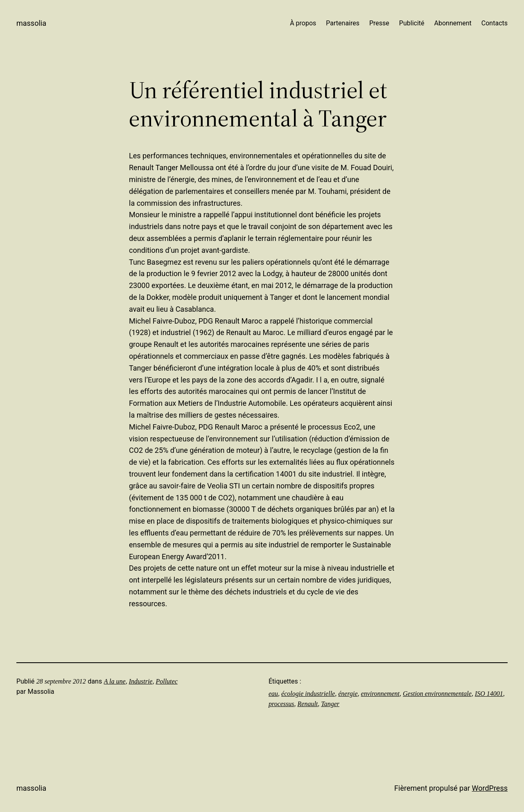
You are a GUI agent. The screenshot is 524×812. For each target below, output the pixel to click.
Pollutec (166, 681)
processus (281, 704)
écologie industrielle (308, 694)
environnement (380, 694)
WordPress (490, 788)
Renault (308, 704)
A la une (115, 681)
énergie (348, 694)
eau (273, 694)
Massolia (31, 23)
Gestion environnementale (437, 694)
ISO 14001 (489, 694)
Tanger (330, 704)
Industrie (141, 681)
